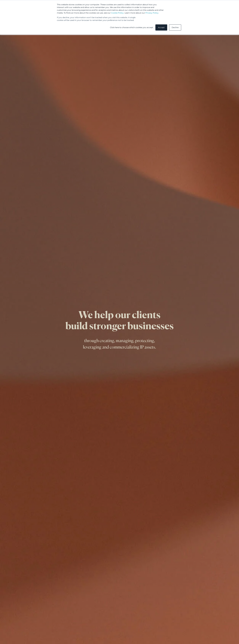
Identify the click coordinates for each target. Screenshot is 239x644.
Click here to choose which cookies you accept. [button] (132, 27)
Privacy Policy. (152, 13)
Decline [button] (175, 27)
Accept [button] (161, 27)
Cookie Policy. (118, 13)
